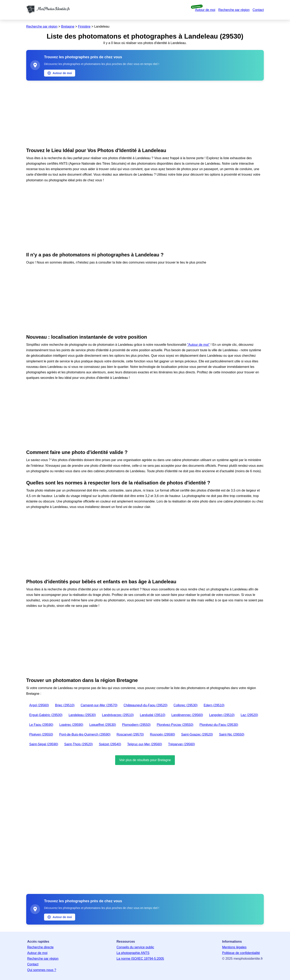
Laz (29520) (249, 715)
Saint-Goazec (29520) (197, 734)
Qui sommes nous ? (42, 970)
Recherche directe (40, 947)
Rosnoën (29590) (162, 734)
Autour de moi (205, 10)
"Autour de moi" (199, 345)
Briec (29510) (65, 705)
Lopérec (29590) (71, 725)
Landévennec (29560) (187, 715)
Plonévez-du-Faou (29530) (219, 725)
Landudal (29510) (153, 715)
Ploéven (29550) (41, 734)
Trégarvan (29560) (182, 744)
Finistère (84, 26)
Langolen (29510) (222, 715)
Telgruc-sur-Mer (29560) (145, 744)
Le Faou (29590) (41, 725)
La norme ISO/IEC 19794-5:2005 (140, 959)
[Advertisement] (145, 113)
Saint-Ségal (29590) (44, 744)
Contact (258, 10)
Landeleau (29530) (82, 715)
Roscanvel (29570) (130, 734)
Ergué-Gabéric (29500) (46, 715)
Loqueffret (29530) (103, 725)
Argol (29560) (39, 705)
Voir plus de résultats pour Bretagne (145, 760)
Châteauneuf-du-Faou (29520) (145, 705)
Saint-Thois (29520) (78, 744)
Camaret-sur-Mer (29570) (99, 705)
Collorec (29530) (186, 705)
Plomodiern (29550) (136, 725)
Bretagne (68, 26)
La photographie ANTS (133, 953)
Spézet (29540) (110, 744)
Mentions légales (234, 947)
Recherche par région (234, 10)
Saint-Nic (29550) (232, 734)
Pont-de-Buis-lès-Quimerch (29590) (85, 734)
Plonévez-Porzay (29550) (175, 725)
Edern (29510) (214, 705)
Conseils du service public (135, 947)
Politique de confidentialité (241, 953)
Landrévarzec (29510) (118, 715)
